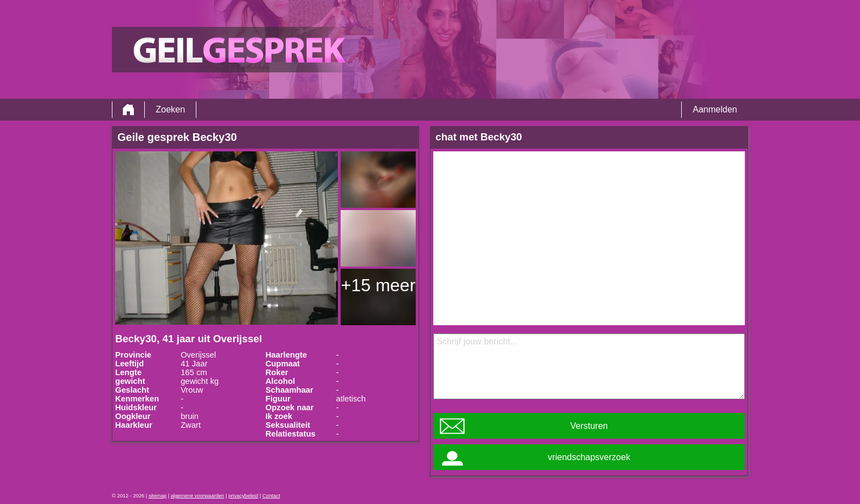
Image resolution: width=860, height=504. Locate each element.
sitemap (158, 496)
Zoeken (170, 109)
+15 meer (378, 285)
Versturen (589, 426)
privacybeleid (243, 496)
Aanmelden (715, 109)
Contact (271, 496)
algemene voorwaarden (197, 496)
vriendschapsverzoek (589, 457)
